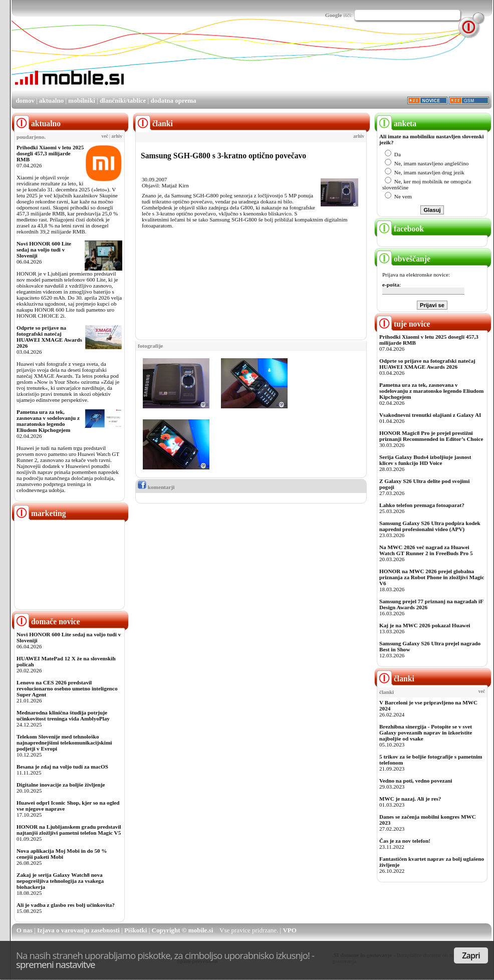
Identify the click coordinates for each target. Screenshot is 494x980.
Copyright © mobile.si (183, 930)
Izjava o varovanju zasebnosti (78, 930)
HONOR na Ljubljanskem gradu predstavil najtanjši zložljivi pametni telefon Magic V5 (69, 830)
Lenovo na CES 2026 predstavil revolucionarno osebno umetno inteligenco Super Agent (67, 688)
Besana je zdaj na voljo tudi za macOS (62, 767)
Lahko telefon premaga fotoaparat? (422, 505)
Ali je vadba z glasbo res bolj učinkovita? (66, 905)
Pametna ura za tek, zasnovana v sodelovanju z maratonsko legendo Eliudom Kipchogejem (48, 421)
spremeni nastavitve (56, 964)
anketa (397, 124)
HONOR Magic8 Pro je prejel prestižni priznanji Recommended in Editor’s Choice (431, 436)
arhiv (117, 136)
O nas (25, 930)
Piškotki (136, 930)
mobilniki (81, 100)
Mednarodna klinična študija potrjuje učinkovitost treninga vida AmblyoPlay (63, 715)
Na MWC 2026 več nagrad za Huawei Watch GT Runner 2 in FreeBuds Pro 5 (426, 550)
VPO (289, 930)
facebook (400, 229)
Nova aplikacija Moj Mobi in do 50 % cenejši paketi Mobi (62, 854)
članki (396, 679)
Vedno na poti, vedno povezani (416, 781)
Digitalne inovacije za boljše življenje (61, 785)
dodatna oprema (173, 100)
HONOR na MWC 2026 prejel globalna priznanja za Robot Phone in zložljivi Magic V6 (432, 577)
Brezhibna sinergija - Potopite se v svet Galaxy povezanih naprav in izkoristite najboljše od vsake (426, 732)
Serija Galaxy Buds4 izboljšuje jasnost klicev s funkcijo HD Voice (425, 460)
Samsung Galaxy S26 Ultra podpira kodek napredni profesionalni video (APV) (430, 526)
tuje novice (404, 324)
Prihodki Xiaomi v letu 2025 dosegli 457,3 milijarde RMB (50, 153)
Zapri (471, 955)
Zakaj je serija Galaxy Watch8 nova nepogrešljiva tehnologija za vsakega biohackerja (60, 881)
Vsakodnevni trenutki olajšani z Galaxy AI (430, 415)
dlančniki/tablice (123, 100)
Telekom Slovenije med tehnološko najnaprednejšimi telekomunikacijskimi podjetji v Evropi (64, 743)
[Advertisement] (158, 66)
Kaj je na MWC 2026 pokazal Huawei (425, 625)
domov (25, 100)
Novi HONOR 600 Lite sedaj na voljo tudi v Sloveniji (44, 250)
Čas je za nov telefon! (405, 841)
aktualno (51, 100)
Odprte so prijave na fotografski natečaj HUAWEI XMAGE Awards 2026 (49, 337)
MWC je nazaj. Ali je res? (410, 799)
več (105, 136)
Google (334, 15)
